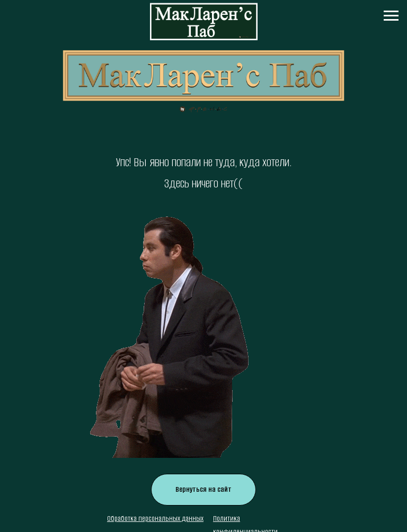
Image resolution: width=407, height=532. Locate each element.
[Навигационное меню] (391, 16)
